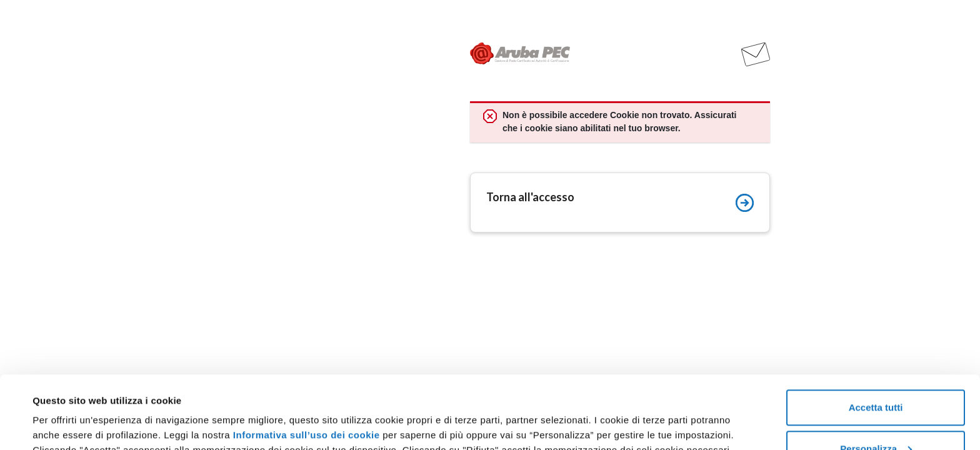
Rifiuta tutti (875, 417)
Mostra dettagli (66, 412)
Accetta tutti (876, 335)
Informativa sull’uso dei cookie (307, 362)
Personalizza (876, 376)
